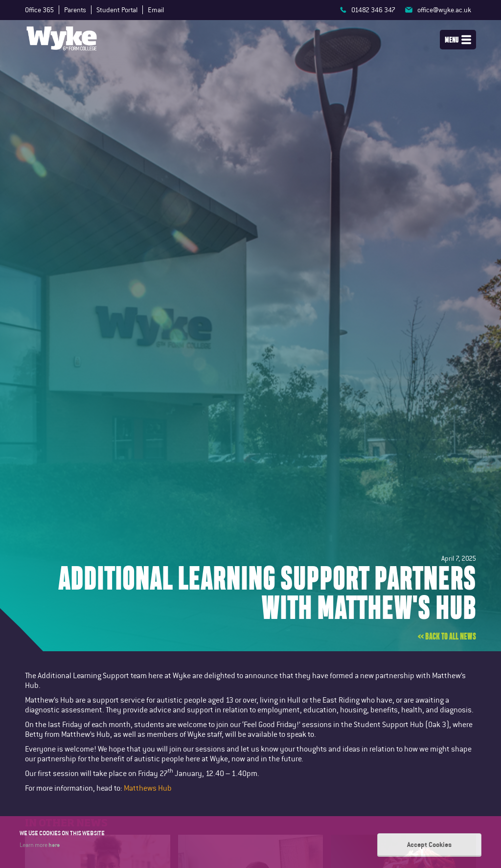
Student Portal (117, 10)
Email (156, 10)
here (54, 845)
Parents (75, 10)
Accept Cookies (429, 845)
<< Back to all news (447, 637)
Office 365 (39, 10)
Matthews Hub (148, 788)
